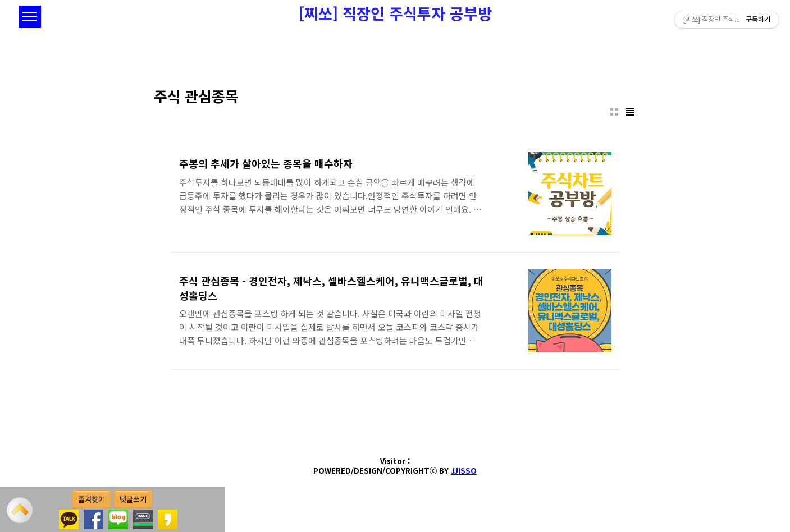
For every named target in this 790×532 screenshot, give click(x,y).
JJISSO (464, 471)
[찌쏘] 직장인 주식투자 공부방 (395, 13)
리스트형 (630, 112)
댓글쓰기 (133, 499)
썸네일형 (614, 112)
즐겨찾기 (92, 499)
